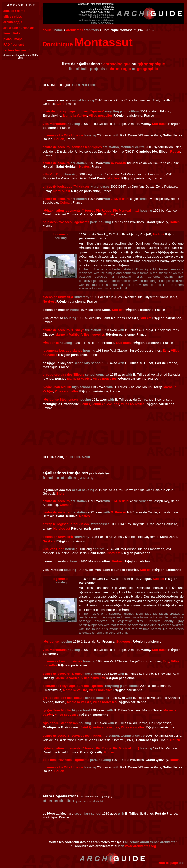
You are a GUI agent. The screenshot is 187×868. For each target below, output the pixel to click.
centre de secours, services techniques (72, 147)
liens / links (12, 33)
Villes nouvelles (101, 116)
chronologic (120, 69)
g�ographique (151, 64)
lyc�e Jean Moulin (57, 387)
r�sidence (51, 343)
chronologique (117, 64)
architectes (75, 30)
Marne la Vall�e (75, 116)
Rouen (59, 139)
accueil (48, 30)
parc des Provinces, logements (66, 222)
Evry (166, 351)
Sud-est (159, 234)
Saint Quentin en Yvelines (100, 404)
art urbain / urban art (19, 28)
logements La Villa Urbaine (63, 135)
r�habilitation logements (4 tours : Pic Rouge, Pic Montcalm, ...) (91, 210)
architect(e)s (13, 22)
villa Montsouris (55, 124)
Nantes (84, 167)
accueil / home (14, 11)
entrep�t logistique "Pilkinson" (66, 187)
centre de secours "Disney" (63, 330)
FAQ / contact (14, 45)
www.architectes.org (141, 846)
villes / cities (13, 16)
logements (61, 234)
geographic (147, 69)
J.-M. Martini (120, 199)
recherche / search (17, 50)
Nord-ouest (62, 191)
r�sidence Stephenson (60, 400)
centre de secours (56, 163)
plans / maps (13, 39)
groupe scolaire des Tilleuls (63, 374)
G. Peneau (119, 163)
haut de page (168, 863)
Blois (60, 104)
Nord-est (114, 178)
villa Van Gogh (54, 174)
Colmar (65, 202)
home (59, 30)
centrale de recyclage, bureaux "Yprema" (73, 111)
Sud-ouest (160, 124)
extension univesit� (58, 297)
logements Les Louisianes (62, 351)
